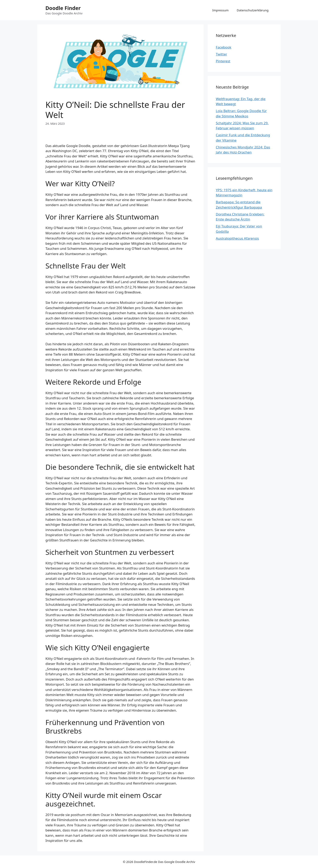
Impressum (220, 10)
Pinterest (223, 61)
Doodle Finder (63, 8)
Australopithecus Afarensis (237, 238)
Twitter (221, 54)
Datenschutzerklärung (253, 10)
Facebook (223, 47)
